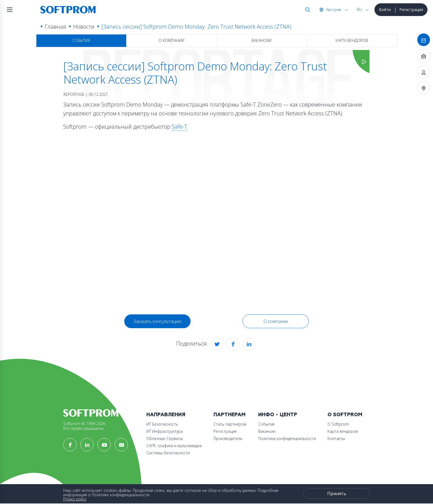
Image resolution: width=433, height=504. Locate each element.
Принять (337, 494)
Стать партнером (230, 424)
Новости (84, 27)
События (81, 40)
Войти (385, 10)
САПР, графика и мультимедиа (174, 446)
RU (359, 10)
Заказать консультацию (158, 321)
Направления (166, 415)
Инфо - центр (278, 415)
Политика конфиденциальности (287, 438)
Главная (56, 27)
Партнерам (229, 415)
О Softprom (345, 415)
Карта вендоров (352, 40)
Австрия (333, 10)
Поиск (307, 10)
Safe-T (179, 127)
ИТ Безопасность (162, 424)
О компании (171, 40)
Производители (228, 438)
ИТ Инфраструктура (165, 431)
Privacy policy (75, 499)
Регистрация (411, 10)
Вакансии (262, 40)
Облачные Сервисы (165, 438)
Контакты (336, 438)
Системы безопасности (168, 453)
